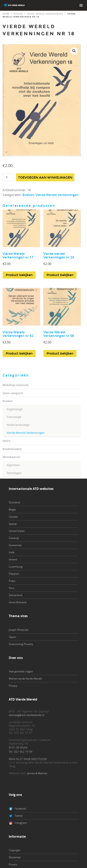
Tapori (12, 637)
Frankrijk (14, 538)
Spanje (13, 524)
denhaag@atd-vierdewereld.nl (26, 715)
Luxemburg (16, 567)
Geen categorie (13, 393)
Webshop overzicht (16, 385)
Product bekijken (19, 275)
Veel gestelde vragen (21, 671)
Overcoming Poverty (21, 644)
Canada (13, 517)
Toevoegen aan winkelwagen (45, 177)
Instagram (21, 823)
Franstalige (14, 417)
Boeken (8, 401)
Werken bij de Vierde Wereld (25, 679)
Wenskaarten (11, 457)
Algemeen (13, 465)
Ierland (13, 559)
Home (6, 14)
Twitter (19, 816)
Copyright (15, 850)
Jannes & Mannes (37, 773)
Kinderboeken (12, 449)
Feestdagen (14, 473)
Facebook (20, 809)
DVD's (6, 441)
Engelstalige (15, 409)
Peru (11, 588)
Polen (12, 581)
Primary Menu (81, 5)
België (12, 510)
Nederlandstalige (18, 425)
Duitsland (14, 502)
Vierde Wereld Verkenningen (26, 433)
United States (17, 531)
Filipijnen (14, 574)
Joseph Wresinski (19, 630)
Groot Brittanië (18, 602)
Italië (12, 552)
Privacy (13, 686)
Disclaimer (15, 857)
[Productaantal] (8, 177)
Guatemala (15, 545)
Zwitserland (16, 595)
